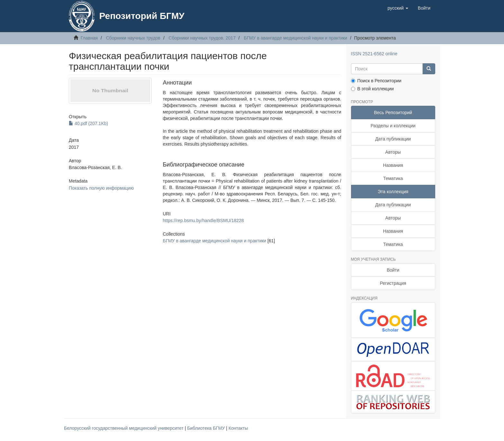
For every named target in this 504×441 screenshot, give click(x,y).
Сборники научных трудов (133, 38)
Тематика (393, 178)
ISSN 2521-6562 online (374, 54)
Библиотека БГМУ (207, 428)
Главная (89, 38)
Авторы (393, 152)
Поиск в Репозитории (376, 81)
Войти (393, 270)
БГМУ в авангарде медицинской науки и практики (296, 38)
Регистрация (393, 283)
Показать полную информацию (101, 188)
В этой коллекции (372, 89)
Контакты (238, 428)
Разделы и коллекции (393, 126)
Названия (393, 165)
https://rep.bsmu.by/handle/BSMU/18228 (203, 221)
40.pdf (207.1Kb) (88, 123)
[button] (398, 8)
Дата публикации (393, 139)
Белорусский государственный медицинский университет (124, 428)
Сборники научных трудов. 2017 (202, 38)
